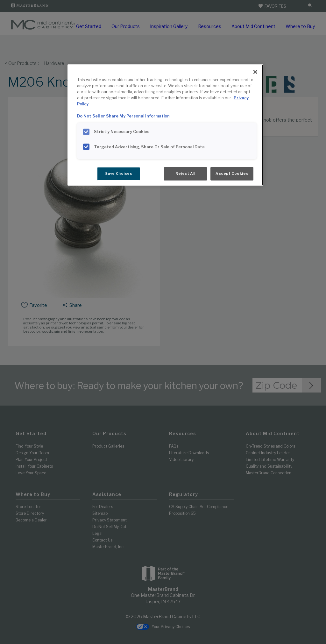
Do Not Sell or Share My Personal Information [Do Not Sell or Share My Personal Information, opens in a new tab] (123, 116)
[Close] (255, 72)
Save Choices (119, 173)
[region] (165, 125)
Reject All (185, 173)
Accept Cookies (232, 173)
